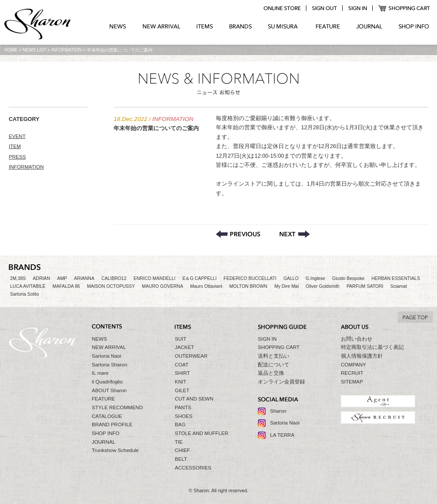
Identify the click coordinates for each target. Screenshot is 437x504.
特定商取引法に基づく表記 (372, 347)
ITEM (15, 146)
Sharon (278, 411)
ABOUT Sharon (109, 390)
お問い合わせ (357, 339)
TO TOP (415, 317)
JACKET (184, 347)
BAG (180, 425)
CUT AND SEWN (194, 399)
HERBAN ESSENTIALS (396, 278)
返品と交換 (271, 373)
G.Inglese (315, 278)
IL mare (100, 373)
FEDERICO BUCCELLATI (250, 278)
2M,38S (18, 278)
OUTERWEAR (191, 356)
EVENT (17, 136)
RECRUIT (352, 373)
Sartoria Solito (24, 294)
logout (324, 8)
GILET (182, 390)
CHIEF (182, 450)
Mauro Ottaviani (206, 286)
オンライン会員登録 (281, 382)
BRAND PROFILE (112, 425)
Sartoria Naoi (106, 356)
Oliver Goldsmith (323, 286)
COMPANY (354, 365)
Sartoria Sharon (109, 365)
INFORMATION (67, 50)
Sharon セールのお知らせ (295, 234)
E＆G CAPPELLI (199, 278)
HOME (11, 50)
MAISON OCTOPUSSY (111, 286)
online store (282, 8)
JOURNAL (369, 27)
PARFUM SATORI (365, 286)
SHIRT (182, 373)
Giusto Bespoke (348, 278)
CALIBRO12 (114, 278)
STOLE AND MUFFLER (201, 433)
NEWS (118, 27)
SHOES (184, 416)
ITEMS (205, 27)
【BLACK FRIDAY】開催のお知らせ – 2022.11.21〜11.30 (238, 234)
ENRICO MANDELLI (155, 278)
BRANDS (241, 27)
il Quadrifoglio (107, 382)
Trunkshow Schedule (115, 450)
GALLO (291, 278)
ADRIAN (42, 278)
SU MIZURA (284, 27)
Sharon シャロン (38, 25)
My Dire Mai (287, 286)
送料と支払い (274, 356)
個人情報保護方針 (362, 356)
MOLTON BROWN (248, 286)
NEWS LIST (35, 50)
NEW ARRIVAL (161, 27)
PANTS (183, 407)
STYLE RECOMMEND (117, 407)
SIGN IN (267, 339)
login (357, 8)
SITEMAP (352, 382)
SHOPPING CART (404, 8)
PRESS (17, 157)
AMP (62, 278)
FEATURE (328, 27)
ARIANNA (84, 278)
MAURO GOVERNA (163, 286)
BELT (181, 459)
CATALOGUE (107, 416)
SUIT (180, 339)
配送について (274, 365)
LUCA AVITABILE (28, 286)
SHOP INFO (414, 27)
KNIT (180, 382)
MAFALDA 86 (66, 286)
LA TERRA (282, 435)
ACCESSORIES (193, 468)
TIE (179, 442)
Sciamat (399, 286)
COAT (182, 365)
